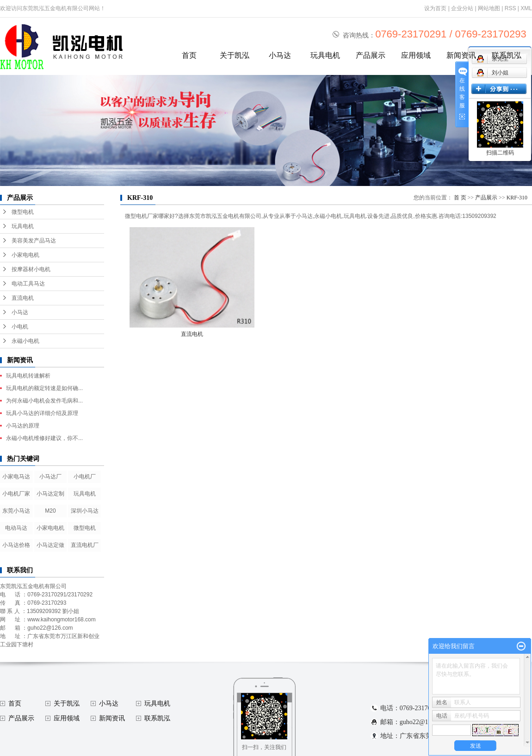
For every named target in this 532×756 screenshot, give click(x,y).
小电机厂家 (16, 494)
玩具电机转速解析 (28, 376)
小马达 (280, 55)
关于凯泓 (235, 55)
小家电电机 (25, 255)
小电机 (20, 327)
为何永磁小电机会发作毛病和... (44, 401)
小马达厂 (50, 477)
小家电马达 (16, 477)
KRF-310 (517, 198)
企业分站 (462, 8)
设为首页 (435, 8)
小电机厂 (85, 477)
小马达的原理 (23, 426)
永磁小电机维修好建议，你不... (44, 438)
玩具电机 (325, 55)
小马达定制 (50, 494)
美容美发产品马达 (34, 241)
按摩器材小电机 (31, 269)
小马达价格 (16, 545)
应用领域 (416, 55)
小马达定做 (50, 545)
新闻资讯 (461, 55)
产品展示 (371, 55)
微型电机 (23, 212)
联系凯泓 (507, 55)
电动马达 (16, 528)
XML (526, 8)
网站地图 (489, 8)
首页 (189, 55)
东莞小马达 (16, 511)
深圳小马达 (85, 511)
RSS (510, 8)
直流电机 (23, 298)
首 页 (460, 198)
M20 (50, 511)
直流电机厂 (85, 545)
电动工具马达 (28, 284)
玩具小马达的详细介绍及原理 (42, 413)
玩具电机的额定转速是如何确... (44, 388)
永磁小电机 (25, 341)
